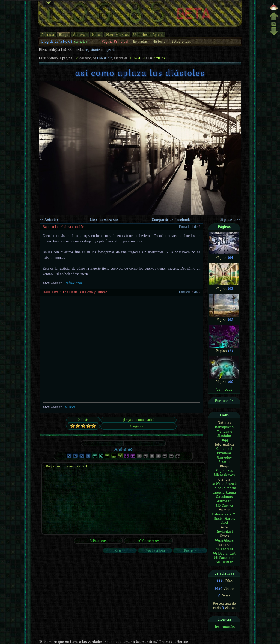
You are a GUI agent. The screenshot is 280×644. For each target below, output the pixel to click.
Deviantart (224, 531)
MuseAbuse (224, 540)
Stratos (224, 462)
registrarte (92, 50)
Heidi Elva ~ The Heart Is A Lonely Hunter (75, 292)
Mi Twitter (224, 562)
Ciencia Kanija (224, 492)
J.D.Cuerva (224, 505)
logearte (109, 50)
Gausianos (224, 497)
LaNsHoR (104, 58)
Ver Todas (224, 389)
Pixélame (224, 453)
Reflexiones (73, 283)
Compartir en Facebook (171, 220)
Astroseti (224, 501)
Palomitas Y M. (224, 514)
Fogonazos (224, 470)
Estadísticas (181, 41)
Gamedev (224, 457)
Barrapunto (224, 427)
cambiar (81, 41)
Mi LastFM (224, 549)
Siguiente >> (230, 220)
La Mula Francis (224, 484)
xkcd (224, 523)
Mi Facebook (224, 558)
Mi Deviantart (224, 553)
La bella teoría (224, 488)
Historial (160, 41)
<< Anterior (49, 220)
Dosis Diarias (224, 518)
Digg (224, 440)
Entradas (141, 41)
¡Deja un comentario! (123, 498)
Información (225, 627)
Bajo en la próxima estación (63, 227)
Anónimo (123, 449)
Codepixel (224, 449)
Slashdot (224, 436)
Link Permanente (104, 220)
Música (70, 407)
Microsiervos (224, 475)
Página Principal (115, 41)
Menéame (224, 431)
